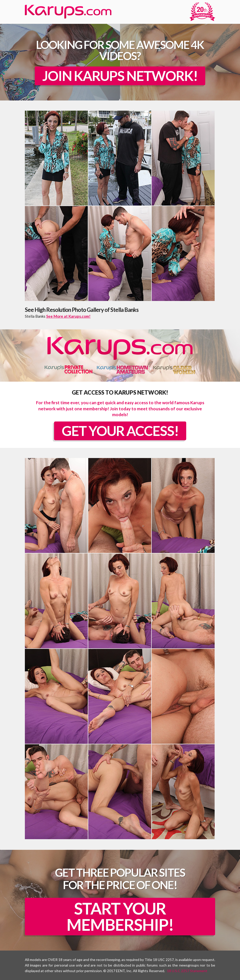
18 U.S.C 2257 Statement (187, 971)
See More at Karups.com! (68, 316)
